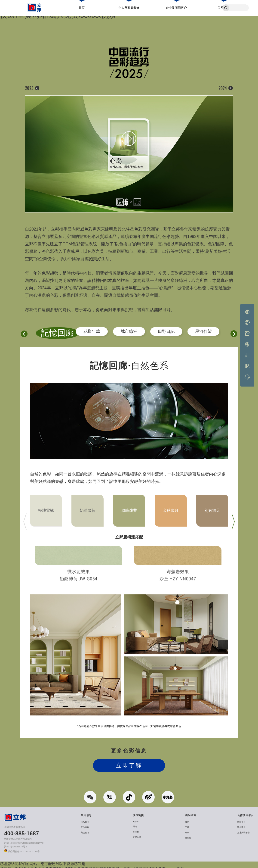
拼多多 (188, 835)
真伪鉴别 (85, 824)
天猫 (187, 824)
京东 (187, 829)
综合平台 (241, 824)
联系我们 (85, 819)
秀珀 (135, 823)
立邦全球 (137, 834)
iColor (135, 818)
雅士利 (136, 829)
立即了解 (129, 762)
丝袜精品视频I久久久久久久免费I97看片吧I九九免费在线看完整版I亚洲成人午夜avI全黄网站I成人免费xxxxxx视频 (92, 865)
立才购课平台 (243, 829)
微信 (187, 819)
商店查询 (85, 829)
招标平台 (241, 819)
